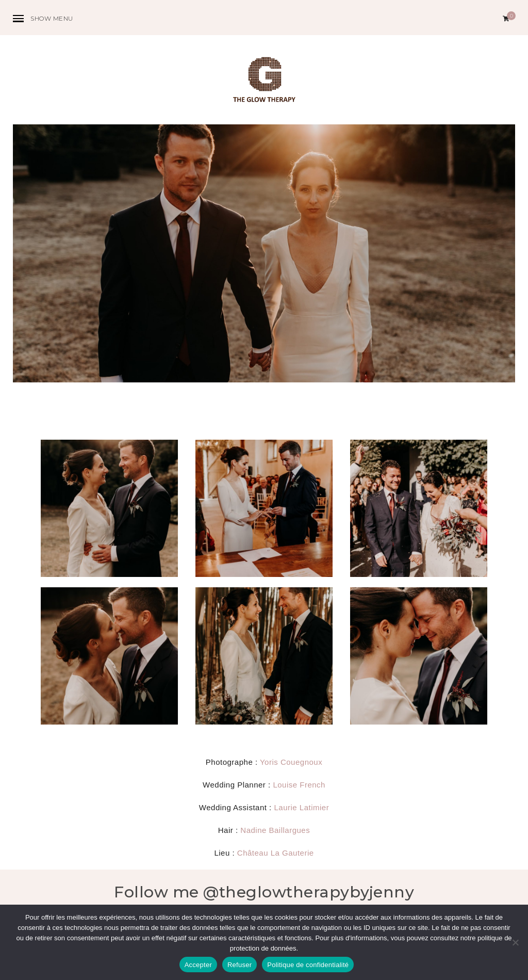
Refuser (240, 965)
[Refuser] (515, 942)
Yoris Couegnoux (291, 762)
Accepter (198, 965)
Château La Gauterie (276, 853)
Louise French (299, 785)
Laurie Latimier (301, 807)
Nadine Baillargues (275, 830)
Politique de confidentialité (308, 965)
